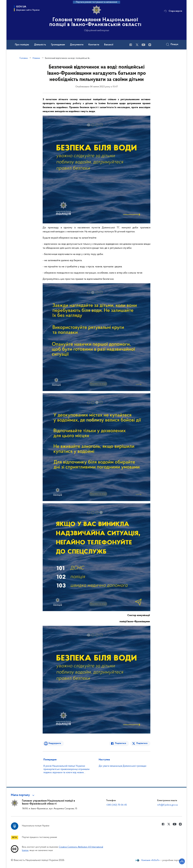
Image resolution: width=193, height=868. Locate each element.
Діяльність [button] (40, 45)
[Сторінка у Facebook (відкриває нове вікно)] (131, 45)
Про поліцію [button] (22, 45)
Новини (36, 58)
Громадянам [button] (58, 45)
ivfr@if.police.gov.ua (167, 805)
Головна (24, 58)
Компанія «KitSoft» (151, 860)
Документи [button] (77, 45)
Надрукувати (55, 743)
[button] (23, 795)
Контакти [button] (94, 45)
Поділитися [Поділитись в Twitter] (142, 743)
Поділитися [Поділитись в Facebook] (120, 743)
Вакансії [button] (109, 45)
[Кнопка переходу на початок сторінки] (182, 861)
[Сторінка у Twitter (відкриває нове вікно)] (137, 45)
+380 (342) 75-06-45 (116, 805)
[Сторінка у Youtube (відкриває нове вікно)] (143, 45)
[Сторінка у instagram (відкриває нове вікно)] (150, 45)
